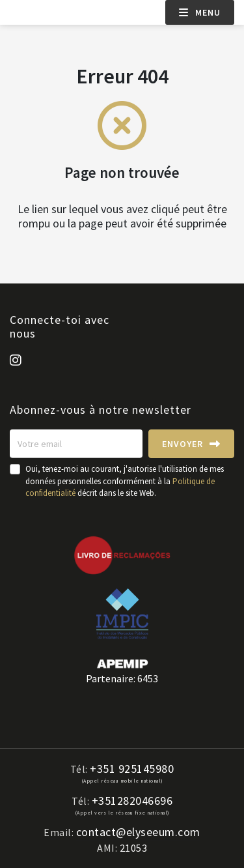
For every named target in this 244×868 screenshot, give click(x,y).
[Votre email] (76, 444)
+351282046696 (132, 801)
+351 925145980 (132, 769)
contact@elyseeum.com (138, 832)
